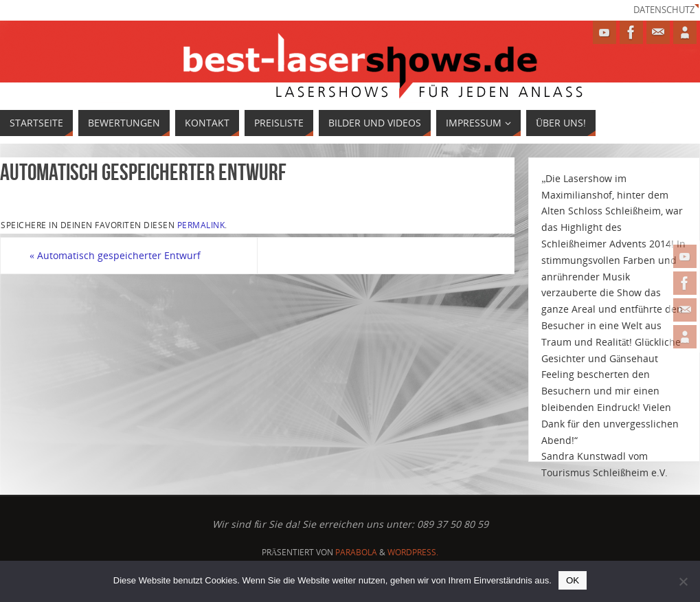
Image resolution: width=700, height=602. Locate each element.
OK (573, 580)
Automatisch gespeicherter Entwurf (115, 255)
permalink (201, 225)
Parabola (356, 552)
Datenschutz (664, 10)
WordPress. (413, 552)
